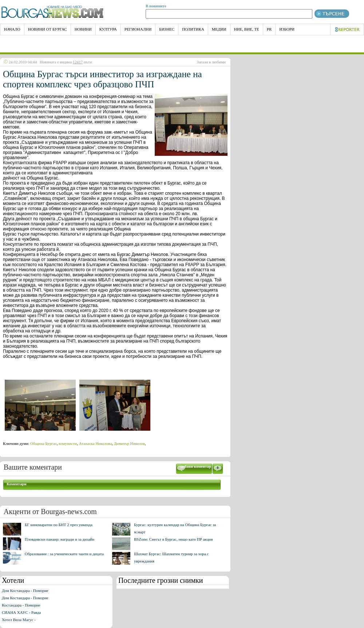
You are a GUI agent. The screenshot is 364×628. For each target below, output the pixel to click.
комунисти (68, 443)
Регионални (138, 29)
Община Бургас (43, 443)
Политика (193, 29)
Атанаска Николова (96, 443)
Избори (287, 29)
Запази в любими (211, 62)
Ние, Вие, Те (247, 29)
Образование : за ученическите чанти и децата (64, 554)
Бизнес (167, 29)
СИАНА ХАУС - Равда (21, 612)
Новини (83, 29)
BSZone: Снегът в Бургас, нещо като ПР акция (173, 539)
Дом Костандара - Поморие (25, 591)
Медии (219, 29)
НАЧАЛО (12, 29)
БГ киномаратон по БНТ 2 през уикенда (59, 525)
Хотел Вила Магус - (19, 620)
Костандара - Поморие (21, 605)
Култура (108, 29)
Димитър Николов (129, 443)
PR (269, 29)
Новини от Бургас (48, 29)
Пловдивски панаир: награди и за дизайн (60, 539)
